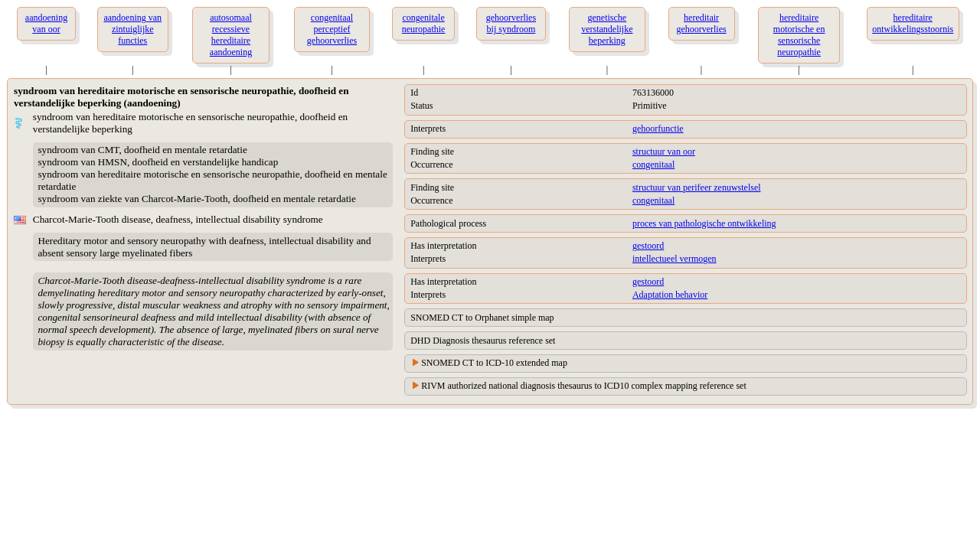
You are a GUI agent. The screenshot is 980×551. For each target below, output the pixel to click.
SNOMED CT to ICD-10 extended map (494, 363)
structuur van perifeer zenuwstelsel (697, 187)
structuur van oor (664, 152)
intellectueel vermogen (675, 259)
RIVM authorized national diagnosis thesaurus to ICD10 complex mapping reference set (584, 386)
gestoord (648, 246)
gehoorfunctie (658, 129)
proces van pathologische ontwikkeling (704, 223)
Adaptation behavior (670, 295)
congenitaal (653, 165)
